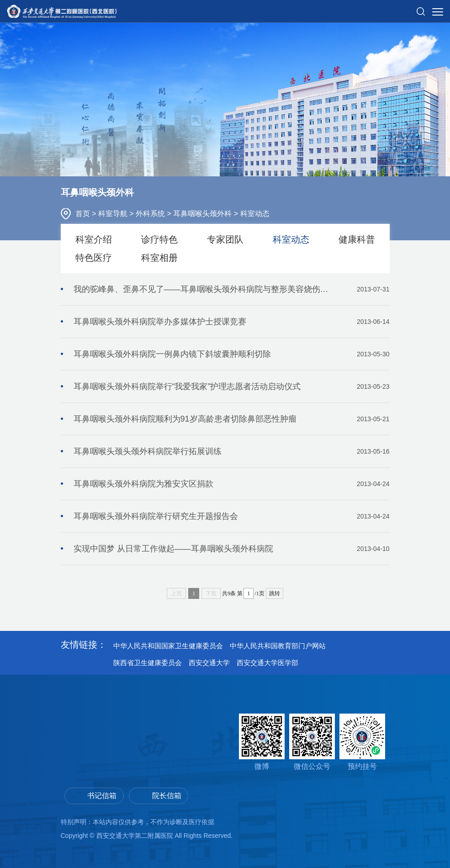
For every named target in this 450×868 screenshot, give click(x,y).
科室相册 (159, 258)
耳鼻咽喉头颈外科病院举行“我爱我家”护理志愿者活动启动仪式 (232, 386)
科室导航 (114, 214)
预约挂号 (362, 742)
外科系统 (151, 214)
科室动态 (255, 214)
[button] (421, 8)
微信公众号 (312, 742)
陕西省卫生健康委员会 (148, 663)
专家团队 (225, 239)
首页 (84, 214)
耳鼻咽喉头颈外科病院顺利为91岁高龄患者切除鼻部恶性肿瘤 (232, 419)
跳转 (275, 593)
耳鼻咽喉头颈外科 (203, 214)
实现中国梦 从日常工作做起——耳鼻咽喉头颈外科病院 (232, 549)
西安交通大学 (209, 663)
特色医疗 (94, 258)
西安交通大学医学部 (267, 663)
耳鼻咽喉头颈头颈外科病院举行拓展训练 (232, 451)
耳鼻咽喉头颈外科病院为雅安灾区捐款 (232, 484)
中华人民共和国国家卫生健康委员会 (168, 646)
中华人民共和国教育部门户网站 (278, 646)
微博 (262, 742)
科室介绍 (94, 239)
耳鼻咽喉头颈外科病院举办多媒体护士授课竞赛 (232, 322)
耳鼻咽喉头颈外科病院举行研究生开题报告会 (232, 516)
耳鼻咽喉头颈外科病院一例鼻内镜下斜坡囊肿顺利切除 (232, 354)
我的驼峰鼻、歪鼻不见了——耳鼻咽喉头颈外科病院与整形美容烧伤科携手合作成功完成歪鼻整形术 (232, 289)
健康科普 (357, 239)
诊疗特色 (159, 239)
